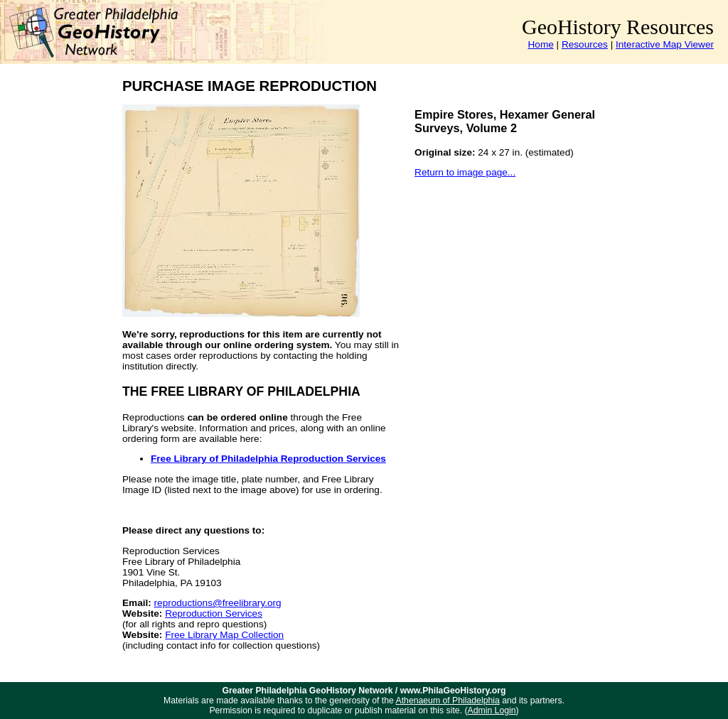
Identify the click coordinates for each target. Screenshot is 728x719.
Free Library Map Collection (224, 635)
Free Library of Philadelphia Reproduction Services (268, 459)
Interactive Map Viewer (665, 44)
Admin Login (492, 710)
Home (541, 44)
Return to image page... (465, 172)
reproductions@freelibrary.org (218, 603)
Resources (585, 44)
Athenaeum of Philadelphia (448, 701)
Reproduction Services (214, 613)
